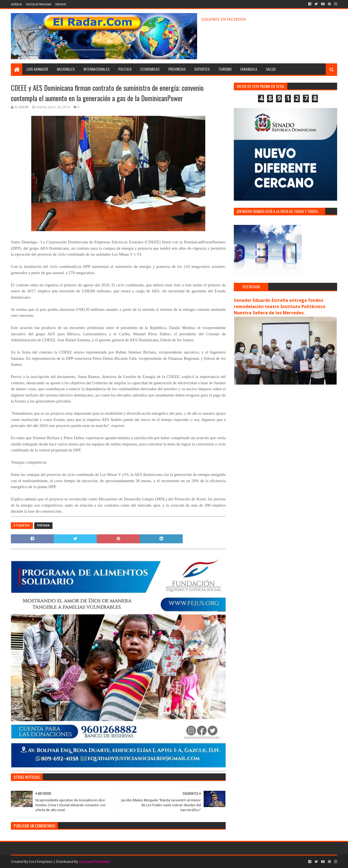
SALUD (271, 69)
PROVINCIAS (177, 69)
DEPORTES (202, 69)
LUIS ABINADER (37, 69)
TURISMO (225, 69)
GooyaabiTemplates (95, 862)
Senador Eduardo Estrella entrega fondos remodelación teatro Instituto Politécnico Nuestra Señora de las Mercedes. (280, 307)
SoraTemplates (41, 862)
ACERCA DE (16, 4)
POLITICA (125, 69)
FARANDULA (249, 69)
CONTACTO (60, 4)
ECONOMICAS (150, 69)
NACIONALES (66, 69)
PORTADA (43, 526)
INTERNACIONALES (97, 69)
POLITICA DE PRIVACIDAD (38, 4)
